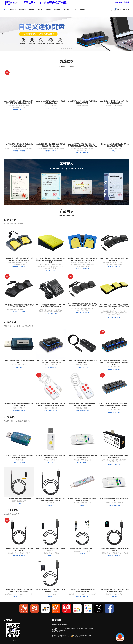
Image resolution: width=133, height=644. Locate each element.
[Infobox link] (45, 3)
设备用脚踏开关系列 (45, 311)
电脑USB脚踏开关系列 (19, 107)
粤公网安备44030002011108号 (82, 636)
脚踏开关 (27, 106)
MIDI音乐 (121, 264)
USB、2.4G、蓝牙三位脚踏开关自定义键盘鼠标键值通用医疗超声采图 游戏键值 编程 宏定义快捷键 (114, 307)
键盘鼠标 (79, 106)
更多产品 (104, 460)
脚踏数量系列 (12, 106)
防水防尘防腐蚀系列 (57, 311)
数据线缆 (109, 106)
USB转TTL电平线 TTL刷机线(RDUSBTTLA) (82, 549)
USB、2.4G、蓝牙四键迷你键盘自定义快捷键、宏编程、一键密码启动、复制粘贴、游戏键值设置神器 (114, 362)
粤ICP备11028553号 (63, 636)
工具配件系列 (22, 365)
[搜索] (111, 10)
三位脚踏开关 (115, 263)
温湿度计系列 (54, 106)
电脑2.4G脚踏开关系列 (44, 266)
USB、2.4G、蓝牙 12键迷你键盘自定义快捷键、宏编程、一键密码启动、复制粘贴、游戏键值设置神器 (114, 405)
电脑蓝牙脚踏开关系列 (51, 268)
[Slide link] (66, 34)
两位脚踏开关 (20, 263)
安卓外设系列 (117, 460)
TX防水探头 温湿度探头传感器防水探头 (19, 498)
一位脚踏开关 (20, 106)
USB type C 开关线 (27, 149)
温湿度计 (46, 106)
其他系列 (110, 460)
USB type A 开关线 (117, 106)
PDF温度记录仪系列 (85, 460)
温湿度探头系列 (22, 501)
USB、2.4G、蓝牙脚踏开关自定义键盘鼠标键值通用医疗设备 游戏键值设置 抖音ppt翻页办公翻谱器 (51, 260)
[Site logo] (11, 2)
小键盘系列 (85, 106)
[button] (6, 187)
